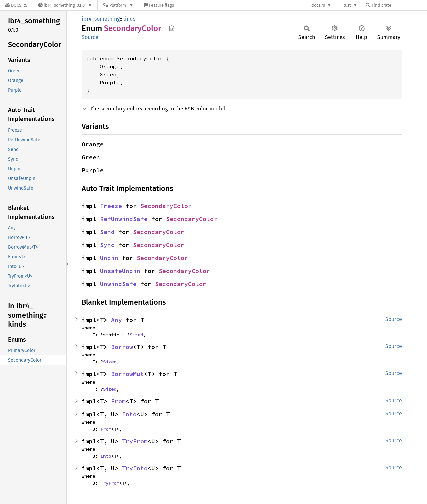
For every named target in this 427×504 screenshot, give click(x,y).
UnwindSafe (118, 284)
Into (129, 414)
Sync (107, 245)
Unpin (109, 258)
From (118, 401)
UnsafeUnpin (120, 271)
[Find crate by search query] (399, 5)
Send (107, 232)
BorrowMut (128, 374)
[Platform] (118, 5)
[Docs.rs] (16, 5)
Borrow (122, 347)
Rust (347, 5)
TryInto (135, 468)
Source (90, 37)
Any (117, 320)
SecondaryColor (166, 206)
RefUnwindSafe (124, 219)
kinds (129, 19)
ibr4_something (101, 19)
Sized (136, 335)
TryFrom (135, 441)
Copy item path (172, 28)
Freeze (111, 206)
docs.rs (318, 5)
